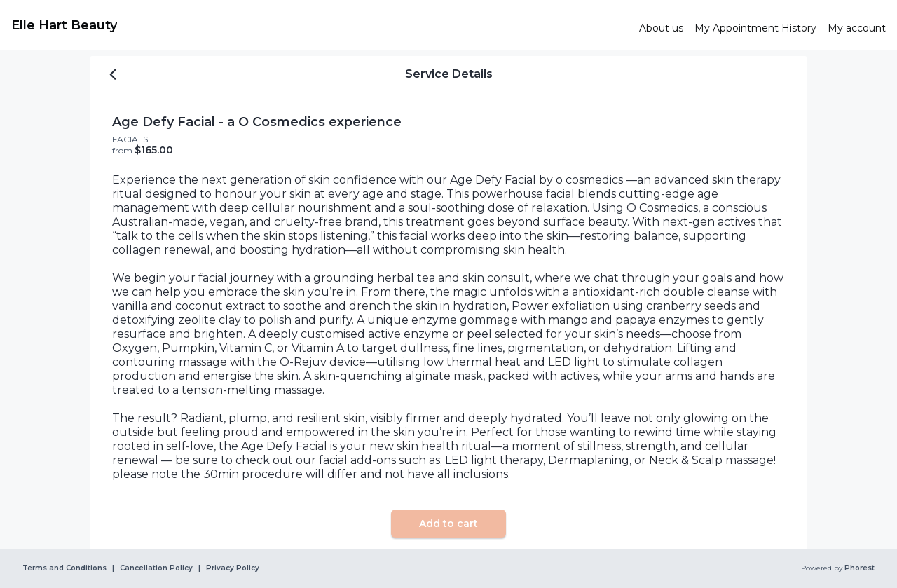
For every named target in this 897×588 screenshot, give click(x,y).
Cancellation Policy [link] (156, 568)
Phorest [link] (858, 568)
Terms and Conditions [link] (64, 568)
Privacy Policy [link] (233, 568)
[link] (320, 25)
